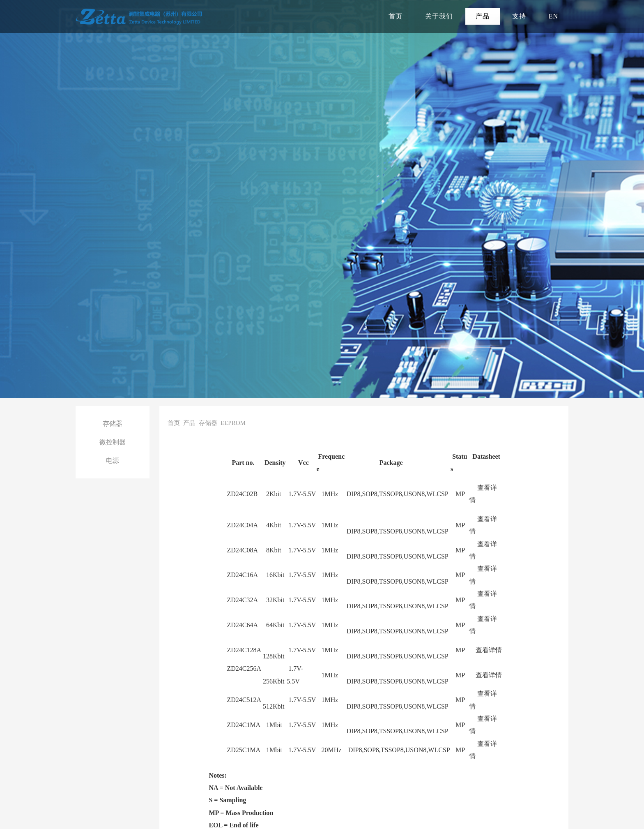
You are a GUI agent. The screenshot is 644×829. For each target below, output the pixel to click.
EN (553, 16)
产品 (483, 16)
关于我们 (439, 16)
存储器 (113, 424)
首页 (396, 16)
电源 (113, 461)
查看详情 (489, 650)
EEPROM (233, 423)
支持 (519, 16)
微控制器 (113, 442)
